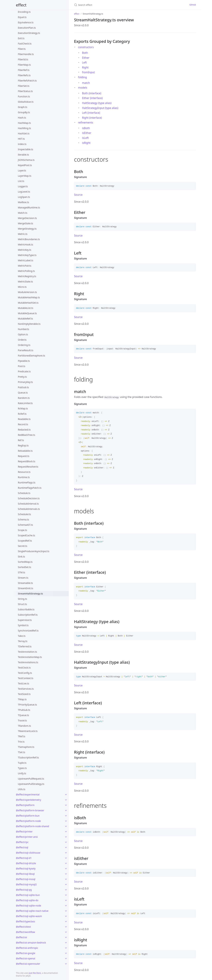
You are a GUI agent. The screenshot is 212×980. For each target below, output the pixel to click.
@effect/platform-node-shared (32, 826)
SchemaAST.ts (25, 525)
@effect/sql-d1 (24, 858)
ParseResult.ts (26, 350)
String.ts (22, 599)
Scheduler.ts (24, 514)
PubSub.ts (23, 387)
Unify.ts (22, 773)
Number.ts (24, 329)
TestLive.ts (24, 683)
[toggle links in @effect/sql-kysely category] (66, 869)
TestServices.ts (26, 689)
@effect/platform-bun (28, 816)
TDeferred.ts (25, 646)
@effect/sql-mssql (26, 879)
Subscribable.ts (26, 609)
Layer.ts (22, 170)
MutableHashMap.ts (29, 297)
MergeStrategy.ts (27, 229)
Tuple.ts (22, 763)
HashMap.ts (24, 123)
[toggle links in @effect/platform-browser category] (66, 810)
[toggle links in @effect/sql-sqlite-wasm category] (66, 916)
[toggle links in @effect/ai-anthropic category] (66, 948)
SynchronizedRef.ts (28, 631)
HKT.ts (21, 139)
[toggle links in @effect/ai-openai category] (66, 959)
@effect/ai (21, 937)
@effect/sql (22, 847)
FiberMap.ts (24, 65)
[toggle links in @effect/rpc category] (66, 842)
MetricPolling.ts (26, 271)
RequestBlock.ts (26, 461)
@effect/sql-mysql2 (26, 884)
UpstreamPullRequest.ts (31, 779)
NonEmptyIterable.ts (29, 324)
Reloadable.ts (25, 451)
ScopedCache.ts (26, 535)
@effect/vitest (23, 927)
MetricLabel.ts (26, 260)
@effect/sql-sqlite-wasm (29, 916)
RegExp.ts (23, 445)
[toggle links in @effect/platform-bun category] (66, 816)
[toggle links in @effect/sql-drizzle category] (66, 863)
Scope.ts (22, 530)
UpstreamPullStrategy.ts (31, 784)
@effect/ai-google (26, 953)
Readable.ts (24, 419)
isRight (86, 143)
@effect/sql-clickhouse (28, 853)
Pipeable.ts (24, 361)
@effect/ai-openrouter (28, 964)
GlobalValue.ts (26, 102)
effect (21, 5)
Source (78, 195)
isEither (87, 133)
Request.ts (24, 456)
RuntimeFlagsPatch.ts (30, 488)
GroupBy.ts (24, 112)
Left (84, 62)
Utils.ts (22, 789)
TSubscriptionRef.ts (28, 757)
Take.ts (22, 636)
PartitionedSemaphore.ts (31, 356)
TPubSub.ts (24, 710)
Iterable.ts (23, 155)
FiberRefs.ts (24, 75)
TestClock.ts (24, 668)
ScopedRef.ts (25, 541)
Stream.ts (23, 578)
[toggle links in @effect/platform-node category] (66, 821)
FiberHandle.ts (26, 54)
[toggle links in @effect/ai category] (66, 937)
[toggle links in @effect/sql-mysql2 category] (66, 884)
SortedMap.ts (25, 562)
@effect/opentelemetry (28, 800)
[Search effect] (106, 5)
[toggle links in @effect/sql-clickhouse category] (66, 853)
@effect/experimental (28, 794)
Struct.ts (22, 604)
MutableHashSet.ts (28, 303)
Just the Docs (35, 973)
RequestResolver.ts (28, 467)
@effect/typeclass (25, 921)
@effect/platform (25, 805)
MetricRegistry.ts (27, 276)
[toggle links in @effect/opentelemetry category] (66, 800)
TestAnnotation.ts (27, 652)
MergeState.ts (26, 223)
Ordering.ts (24, 345)
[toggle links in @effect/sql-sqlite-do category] (66, 900)
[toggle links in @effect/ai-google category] (66, 953)
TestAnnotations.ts (28, 662)
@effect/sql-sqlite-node (28, 906)
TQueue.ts (23, 715)
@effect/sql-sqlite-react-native (32, 911)
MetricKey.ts (25, 250)
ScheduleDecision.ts (29, 498)
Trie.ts (21, 742)
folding (82, 77)
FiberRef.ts (24, 70)
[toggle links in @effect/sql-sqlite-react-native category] (66, 911)
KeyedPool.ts (25, 165)
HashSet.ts (24, 133)
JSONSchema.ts (26, 160)
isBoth (86, 128)
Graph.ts (23, 107)
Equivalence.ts (26, 22)
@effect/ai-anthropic (27, 948)
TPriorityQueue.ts (27, 705)
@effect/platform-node (28, 821)
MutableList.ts (26, 308)
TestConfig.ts (25, 673)
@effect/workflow (25, 932)
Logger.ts (23, 186)
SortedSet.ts (25, 567)
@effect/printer (24, 832)
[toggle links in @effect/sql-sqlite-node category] (66, 906)
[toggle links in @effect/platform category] (66, 805)
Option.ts (23, 334)
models (83, 88)
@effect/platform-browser (30, 810)
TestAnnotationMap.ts (30, 657)
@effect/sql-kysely (26, 869)
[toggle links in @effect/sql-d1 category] (66, 858)
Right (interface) (92, 118)
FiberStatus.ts (25, 91)
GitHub (193, 5)
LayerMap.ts (25, 176)
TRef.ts (22, 736)
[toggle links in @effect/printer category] (66, 832)
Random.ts (24, 398)
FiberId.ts (23, 59)
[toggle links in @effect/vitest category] (66, 927)
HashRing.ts (24, 128)
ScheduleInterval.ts (28, 504)
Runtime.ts (24, 477)
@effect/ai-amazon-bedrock (31, 943)
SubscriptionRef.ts (28, 615)
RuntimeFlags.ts (27, 482)
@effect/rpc (22, 842)
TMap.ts (22, 699)
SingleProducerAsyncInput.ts (34, 551)
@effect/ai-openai (26, 958)
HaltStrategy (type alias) (97, 103)
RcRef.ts (22, 414)
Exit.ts (21, 38)
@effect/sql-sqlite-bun (28, 895)
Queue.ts (23, 393)
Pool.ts (22, 366)
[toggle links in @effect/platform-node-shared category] (66, 826)
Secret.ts (23, 546)
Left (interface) (91, 113)
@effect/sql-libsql (25, 874)
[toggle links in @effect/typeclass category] (66, 921)
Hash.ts (22, 118)
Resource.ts (24, 472)
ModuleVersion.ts (27, 292)
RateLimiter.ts (25, 403)
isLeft (85, 138)
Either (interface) (92, 98)
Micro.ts (22, 287)
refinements (86, 122)
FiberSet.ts (24, 86)
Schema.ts (23, 519)
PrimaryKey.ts (25, 382)
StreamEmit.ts (26, 588)
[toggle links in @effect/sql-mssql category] (66, 879)
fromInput (88, 72)
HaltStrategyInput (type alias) (100, 108)
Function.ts (24, 96)
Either (86, 58)
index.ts (22, 144)
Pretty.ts (22, 377)
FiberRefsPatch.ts (27, 81)
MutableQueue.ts (27, 313)
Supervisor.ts (25, 620)
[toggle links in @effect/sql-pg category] (66, 890)
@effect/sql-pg (24, 890)
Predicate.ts (24, 371)
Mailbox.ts (24, 202)
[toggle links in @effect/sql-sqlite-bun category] (66, 895)
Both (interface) (92, 93)
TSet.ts (22, 752)
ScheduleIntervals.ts (29, 509)
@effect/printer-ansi (27, 837)
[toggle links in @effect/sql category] (66, 847)
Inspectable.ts (26, 149)
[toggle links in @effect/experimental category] (66, 795)
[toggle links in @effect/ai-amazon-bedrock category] (66, 943)
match (86, 83)
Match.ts (23, 213)
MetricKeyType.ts (27, 255)
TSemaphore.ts (26, 747)
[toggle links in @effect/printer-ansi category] (66, 837)
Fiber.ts (22, 49)
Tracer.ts (22, 720)
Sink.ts (21, 557)
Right (85, 67)
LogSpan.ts (24, 197)
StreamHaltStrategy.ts (30, 594)
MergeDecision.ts (27, 218)
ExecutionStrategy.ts (29, 33)
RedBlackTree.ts (26, 435)
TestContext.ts (26, 678)
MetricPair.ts (25, 266)
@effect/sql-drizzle (26, 863)
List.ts (21, 181)
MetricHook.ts (26, 245)
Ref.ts (21, 440)
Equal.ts (22, 17)
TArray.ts (23, 641)
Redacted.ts (24, 430)
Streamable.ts (25, 583)
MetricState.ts (25, 282)
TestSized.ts (24, 694)
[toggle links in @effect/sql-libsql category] (66, 874)
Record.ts (23, 424)
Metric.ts (23, 234)
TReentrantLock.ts (28, 731)
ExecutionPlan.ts (27, 28)
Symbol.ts (23, 625)
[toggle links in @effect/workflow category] (66, 932)
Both (85, 53)
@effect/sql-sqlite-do (27, 900)
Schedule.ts (24, 493)
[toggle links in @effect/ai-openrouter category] (66, 964)
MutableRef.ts (25, 319)
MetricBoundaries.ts (29, 239)
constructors (86, 47)
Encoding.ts (24, 12)
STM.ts (22, 572)
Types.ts (22, 768)
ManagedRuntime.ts (29, 207)
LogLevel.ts (24, 192)
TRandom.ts (24, 726)
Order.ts (22, 340)
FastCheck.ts (25, 44)
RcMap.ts (23, 408)
